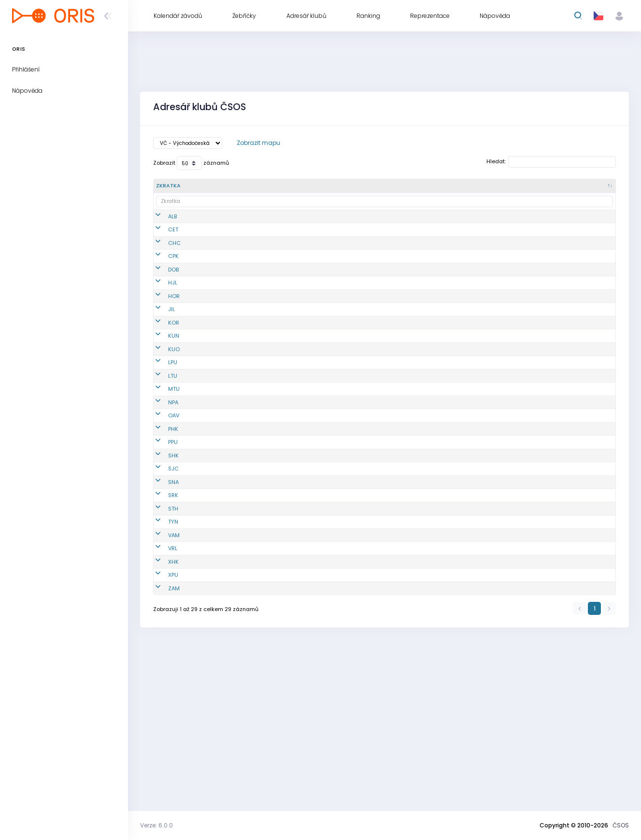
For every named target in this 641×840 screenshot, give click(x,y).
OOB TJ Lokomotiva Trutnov (278, 448)
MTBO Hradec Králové (281, 709)
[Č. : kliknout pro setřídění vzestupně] (237, 186)
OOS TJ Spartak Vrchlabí (283, 688)
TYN (161, 645)
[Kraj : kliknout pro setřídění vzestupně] (469, 186)
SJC (161, 576)
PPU (161, 538)
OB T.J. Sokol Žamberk (278, 744)
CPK (161, 276)
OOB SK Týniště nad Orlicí (283, 646)
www (566, 259)
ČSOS (621, 825)
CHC (162, 259)
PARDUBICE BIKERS (286, 726)
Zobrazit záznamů (191, 163)
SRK (161, 611)
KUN (162, 384)
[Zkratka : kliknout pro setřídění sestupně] (184, 186)
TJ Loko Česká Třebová (281, 242)
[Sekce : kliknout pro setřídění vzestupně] (530, 186)
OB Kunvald (278, 384)
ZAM (162, 743)
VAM (162, 667)
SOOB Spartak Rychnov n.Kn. (281, 611)
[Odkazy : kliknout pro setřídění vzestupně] (586, 186)
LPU (161, 422)
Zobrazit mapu (258, 143)
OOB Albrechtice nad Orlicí (284, 221)
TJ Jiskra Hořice (284, 336)
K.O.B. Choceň (280, 259)
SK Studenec (279, 628)
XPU (161, 726)
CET (161, 242)
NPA (161, 482)
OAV (162, 499)
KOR (162, 366)
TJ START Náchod (285, 594)
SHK (161, 555)
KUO (162, 401)
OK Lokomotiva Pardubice (282, 422)
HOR (162, 336)
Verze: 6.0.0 (157, 825)
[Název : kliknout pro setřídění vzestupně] (288, 186)
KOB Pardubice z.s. (287, 538)
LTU (161, 447)
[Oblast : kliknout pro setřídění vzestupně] (348, 186)
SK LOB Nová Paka (286, 482)
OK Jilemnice (280, 349)
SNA (161, 594)
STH (161, 628)
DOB (161, 297)
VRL (161, 688)
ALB (160, 220)
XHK (161, 709)
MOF (268, 469)
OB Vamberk (279, 667)
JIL (159, 349)
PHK (161, 520)
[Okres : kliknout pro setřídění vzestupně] (407, 186)
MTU (162, 469)
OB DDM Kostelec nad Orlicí (285, 366)
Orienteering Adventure (279, 499)
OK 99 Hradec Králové (281, 520)
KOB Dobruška (281, 297)
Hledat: (551, 162)
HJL (161, 318)
